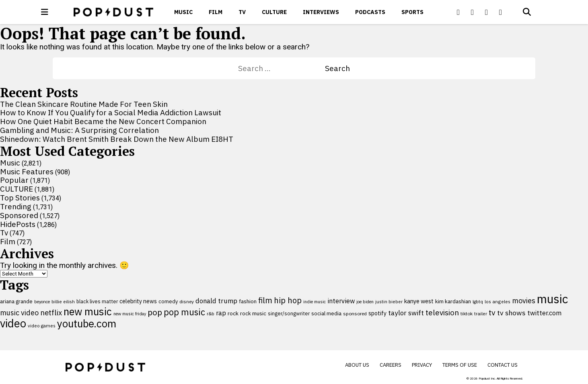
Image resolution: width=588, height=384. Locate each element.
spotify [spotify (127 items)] (377, 313)
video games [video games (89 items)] (42, 326)
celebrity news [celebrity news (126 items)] (138, 301)
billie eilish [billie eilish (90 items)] (63, 301)
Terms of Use (460, 365)
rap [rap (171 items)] (221, 313)
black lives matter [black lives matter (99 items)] (97, 301)
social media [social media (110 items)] (326, 313)
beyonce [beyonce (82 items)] (42, 302)
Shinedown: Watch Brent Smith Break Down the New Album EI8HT (117, 139)
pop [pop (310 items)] (155, 312)
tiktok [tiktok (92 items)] (467, 314)
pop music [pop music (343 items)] (184, 312)
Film (216, 12)
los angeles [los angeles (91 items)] (498, 301)
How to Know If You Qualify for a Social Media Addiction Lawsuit (111, 112)
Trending (16, 206)
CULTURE (274, 12)
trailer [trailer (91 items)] (481, 314)
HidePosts (18, 224)
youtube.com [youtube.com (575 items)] (87, 324)
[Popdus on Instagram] (501, 12)
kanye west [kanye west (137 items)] (419, 301)
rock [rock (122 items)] (233, 313)
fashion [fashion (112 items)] (248, 301)
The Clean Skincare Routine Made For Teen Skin (84, 104)
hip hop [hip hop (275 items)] (288, 300)
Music (183, 12)
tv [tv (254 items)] (492, 312)
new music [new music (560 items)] (88, 311)
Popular (14, 180)
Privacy (422, 365)
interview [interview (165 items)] (341, 301)
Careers (391, 365)
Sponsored (19, 215)
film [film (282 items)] (265, 300)
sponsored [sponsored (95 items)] (355, 314)
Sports (412, 12)
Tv (242, 12)
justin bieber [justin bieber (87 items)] (389, 301)
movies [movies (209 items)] (524, 301)
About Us (357, 365)
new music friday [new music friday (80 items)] (130, 314)
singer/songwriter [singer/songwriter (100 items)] (289, 313)
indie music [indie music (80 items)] (315, 302)
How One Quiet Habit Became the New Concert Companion (103, 121)
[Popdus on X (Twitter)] (473, 12)
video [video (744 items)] (13, 323)
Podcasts (370, 12)
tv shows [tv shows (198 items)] (511, 313)
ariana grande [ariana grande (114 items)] (16, 301)
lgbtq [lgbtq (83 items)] (478, 302)
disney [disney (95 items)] (187, 301)
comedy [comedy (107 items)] (168, 301)
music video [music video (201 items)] (19, 313)
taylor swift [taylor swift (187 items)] (406, 313)
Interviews (321, 12)
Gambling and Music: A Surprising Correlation (79, 130)
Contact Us (503, 365)
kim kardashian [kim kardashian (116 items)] (453, 301)
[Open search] (527, 12)
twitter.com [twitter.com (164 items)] (544, 313)
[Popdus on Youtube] (487, 12)
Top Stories (20, 198)
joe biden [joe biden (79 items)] (365, 302)
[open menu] (45, 12)
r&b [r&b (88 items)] (211, 314)
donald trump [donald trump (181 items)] (216, 301)
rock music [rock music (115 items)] (253, 313)
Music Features (27, 172)
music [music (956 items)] (552, 299)
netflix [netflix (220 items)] (51, 313)
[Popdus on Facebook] (458, 12)
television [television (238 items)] (442, 313)
